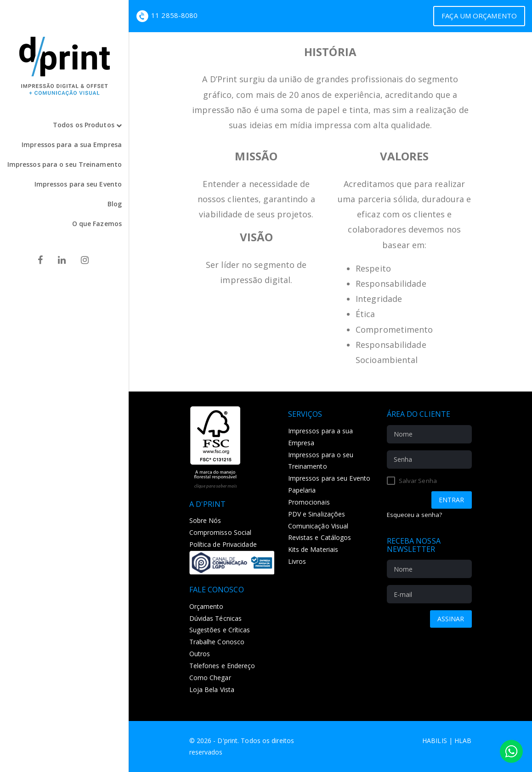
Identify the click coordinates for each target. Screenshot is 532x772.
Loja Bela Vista (212, 690)
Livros (297, 561)
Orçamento (207, 606)
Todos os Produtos (87, 125)
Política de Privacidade (223, 544)
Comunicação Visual (318, 526)
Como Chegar (210, 678)
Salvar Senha (412, 481)
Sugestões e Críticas (220, 630)
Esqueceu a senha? (415, 515)
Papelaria (302, 490)
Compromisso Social (221, 532)
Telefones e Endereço (222, 666)
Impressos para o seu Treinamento (65, 164)
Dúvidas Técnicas (216, 618)
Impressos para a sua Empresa (72, 145)
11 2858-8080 (174, 15)
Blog (115, 204)
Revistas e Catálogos (320, 537)
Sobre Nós (205, 520)
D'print (227, 741)
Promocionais (309, 502)
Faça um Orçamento (479, 16)
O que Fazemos (97, 224)
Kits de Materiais (313, 549)
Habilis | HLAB (447, 741)
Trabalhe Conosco (217, 642)
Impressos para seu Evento (78, 184)
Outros (200, 654)
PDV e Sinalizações (317, 514)
